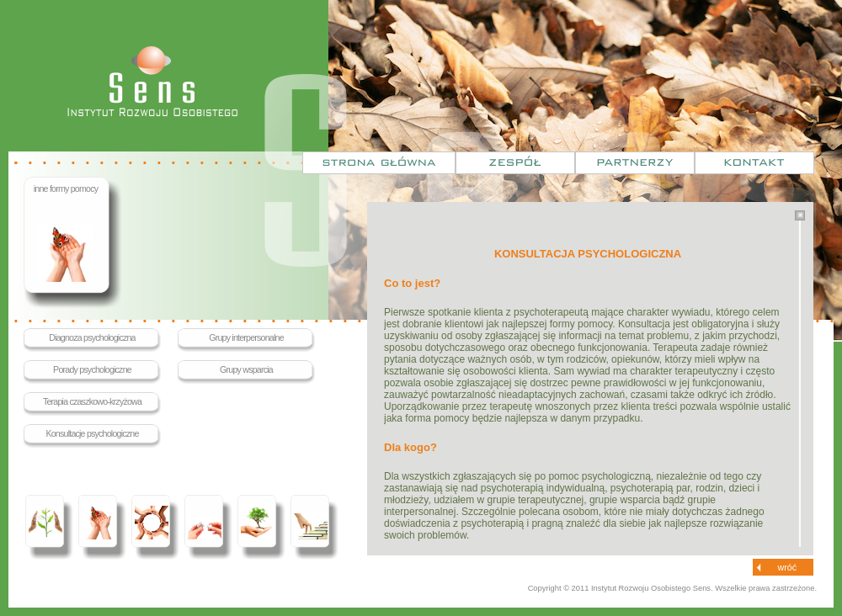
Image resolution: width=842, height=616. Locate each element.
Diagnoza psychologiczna (92, 337)
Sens (152, 81)
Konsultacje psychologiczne (92, 433)
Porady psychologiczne (92, 369)
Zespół (515, 163)
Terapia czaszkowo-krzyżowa (92, 401)
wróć (788, 567)
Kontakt (754, 163)
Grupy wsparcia (246, 369)
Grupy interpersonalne (246, 337)
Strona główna (379, 163)
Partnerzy (635, 163)
